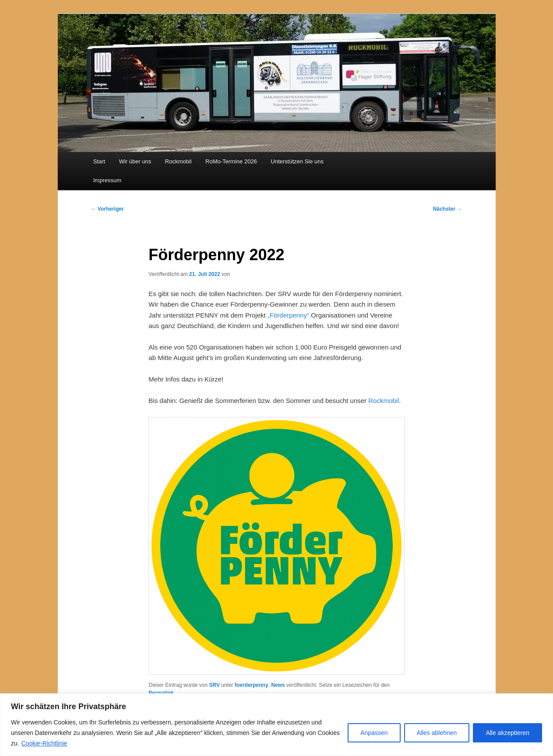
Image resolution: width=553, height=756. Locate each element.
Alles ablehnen (437, 733)
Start (99, 161)
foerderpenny (252, 685)
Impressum (107, 180)
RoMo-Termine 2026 (231, 161)
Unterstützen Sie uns (297, 161)
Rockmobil (178, 161)
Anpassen (374, 733)
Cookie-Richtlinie (44, 743)
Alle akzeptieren (507, 733)
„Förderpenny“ (288, 315)
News (278, 685)
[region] (276, 725)
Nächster (448, 209)
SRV (214, 685)
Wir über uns (135, 161)
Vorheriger (107, 209)
